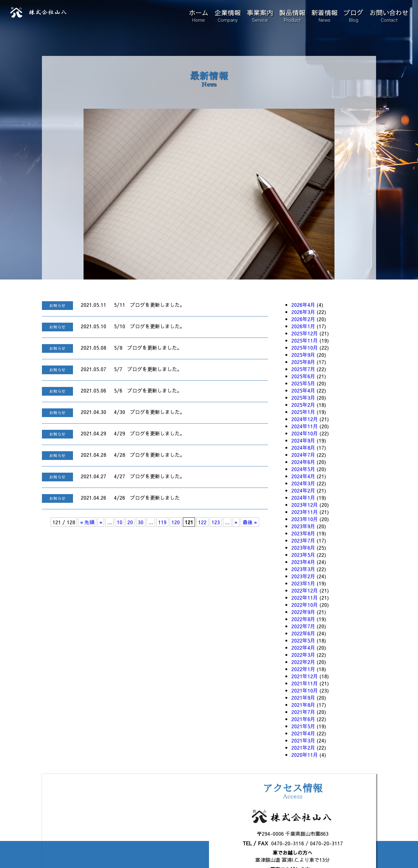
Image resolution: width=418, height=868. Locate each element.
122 (202, 522)
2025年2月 (303, 405)
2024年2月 (303, 490)
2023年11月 (305, 512)
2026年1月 (303, 326)
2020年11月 (305, 755)
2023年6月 (303, 548)
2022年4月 (303, 648)
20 (130, 522)
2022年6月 (303, 633)
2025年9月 (303, 355)
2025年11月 (305, 340)
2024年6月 (303, 462)
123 (216, 522)
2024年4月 (303, 476)
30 (141, 522)
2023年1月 (303, 583)
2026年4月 (303, 305)
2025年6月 (303, 376)
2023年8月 (303, 533)
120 (176, 522)
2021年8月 (303, 705)
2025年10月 (305, 348)
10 (120, 522)
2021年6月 (303, 719)
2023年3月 (303, 569)
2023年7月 (303, 540)
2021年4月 (303, 733)
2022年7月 (303, 626)
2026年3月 (303, 312)
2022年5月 (303, 640)
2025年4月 (303, 390)
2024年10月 (305, 433)
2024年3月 (303, 483)
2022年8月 (303, 619)
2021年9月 (303, 698)
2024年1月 (303, 498)
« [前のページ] (101, 522)
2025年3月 (303, 398)
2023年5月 (303, 555)
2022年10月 (305, 605)
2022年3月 (303, 655)
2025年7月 (303, 369)
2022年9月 (303, 612)
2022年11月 (305, 598)
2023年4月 (303, 562)
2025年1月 (303, 412)
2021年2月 (303, 748)
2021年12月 (305, 676)
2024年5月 (303, 469)
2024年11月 (305, 426)
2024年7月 (303, 455)
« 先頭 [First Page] (87, 522)
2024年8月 (303, 448)
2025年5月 (303, 383)
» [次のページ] (236, 522)
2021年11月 (305, 683)
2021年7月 (303, 712)
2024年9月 (303, 440)
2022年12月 (305, 590)
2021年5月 (303, 726)
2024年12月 (305, 419)
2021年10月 (305, 690)
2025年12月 (305, 333)
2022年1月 (303, 669)
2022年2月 (303, 662)
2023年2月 (303, 576)
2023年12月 (305, 505)
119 (162, 522)
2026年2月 (303, 319)
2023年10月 (305, 519)
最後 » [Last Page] (250, 522)
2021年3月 (303, 740)
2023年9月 (303, 526)
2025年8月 (303, 362)
